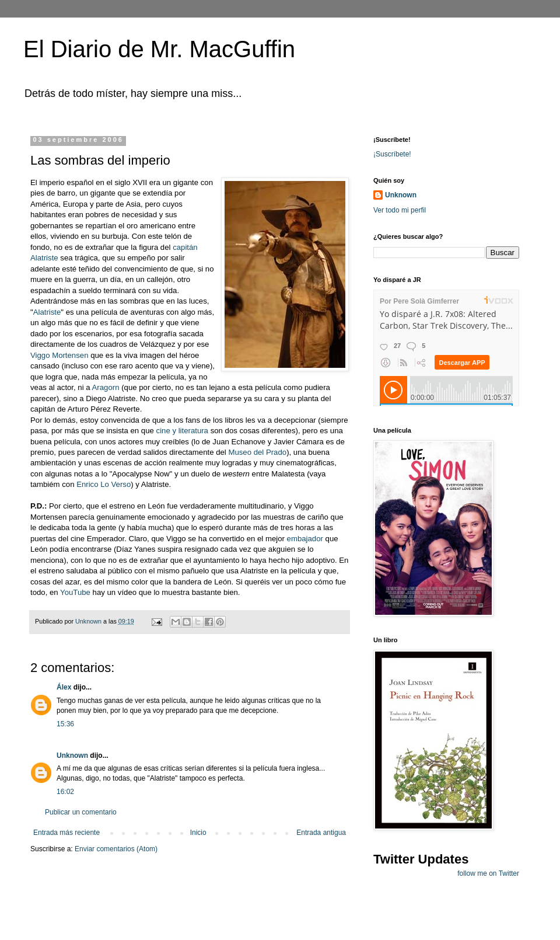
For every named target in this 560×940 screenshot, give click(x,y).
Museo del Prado (257, 452)
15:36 (65, 724)
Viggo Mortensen (60, 355)
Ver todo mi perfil (400, 210)
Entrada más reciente (66, 833)
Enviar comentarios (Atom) (116, 849)
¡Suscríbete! (392, 154)
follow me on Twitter (488, 873)
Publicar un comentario (81, 812)
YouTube (76, 592)
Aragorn (106, 387)
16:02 (65, 792)
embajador (305, 539)
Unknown (72, 756)
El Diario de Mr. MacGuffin (159, 49)
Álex (64, 687)
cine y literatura (183, 431)
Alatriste (47, 312)
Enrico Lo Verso (104, 484)
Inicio (198, 833)
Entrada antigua (321, 833)
